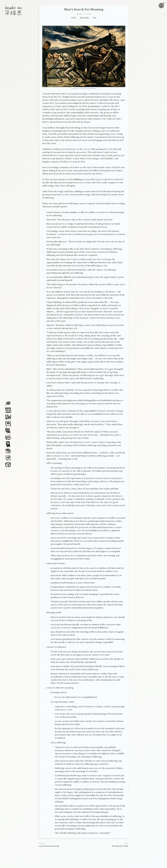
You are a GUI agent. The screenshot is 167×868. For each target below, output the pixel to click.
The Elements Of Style (120, 846)
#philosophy (84, 18)
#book (74, 18)
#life (95, 18)
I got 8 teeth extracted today (49, 846)
